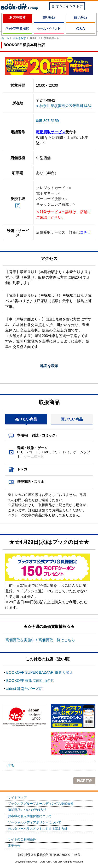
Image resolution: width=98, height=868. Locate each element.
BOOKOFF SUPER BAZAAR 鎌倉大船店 (40, 672)
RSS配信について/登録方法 (27, 810)
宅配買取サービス (51, 132)
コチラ (85, 232)
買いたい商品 (72, 419)
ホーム (5, 38)
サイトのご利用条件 (22, 839)
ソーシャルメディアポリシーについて (34, 822)
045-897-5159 (47, 121)
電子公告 (14, 846)
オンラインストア (67, 6)
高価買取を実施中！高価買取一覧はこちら (40, 640)
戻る (11, 765)
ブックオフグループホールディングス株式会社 (41, 804)
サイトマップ (17, 798)
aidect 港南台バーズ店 (24, 689)
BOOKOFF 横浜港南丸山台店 (30, 681)
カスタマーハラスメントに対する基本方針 (38, 829)
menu (92, 7)
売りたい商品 (26, 419)
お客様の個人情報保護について (30, 816)
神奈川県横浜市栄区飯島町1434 (65, 106)
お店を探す (20, 38)
